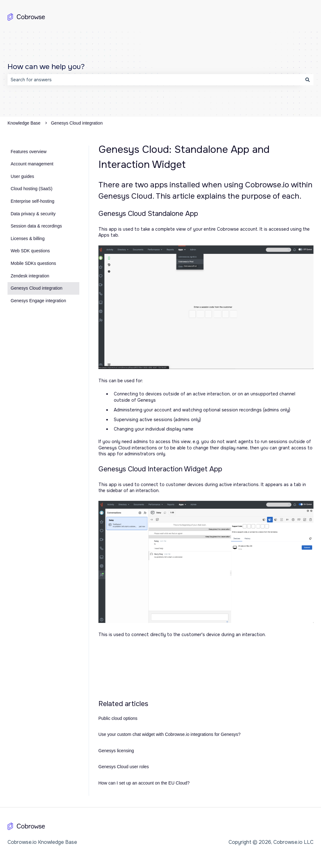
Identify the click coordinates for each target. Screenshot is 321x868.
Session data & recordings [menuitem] (36, 226)
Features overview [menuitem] (29, 152)
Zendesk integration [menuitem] (30, 276)
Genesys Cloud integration (77, 123)
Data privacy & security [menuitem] (33, 214)
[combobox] (155, 80)
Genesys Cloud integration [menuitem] (37, 288)
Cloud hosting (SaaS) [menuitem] (32, 189)
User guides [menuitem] (22, 176)
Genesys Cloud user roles (124, 767)
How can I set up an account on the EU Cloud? (144, 783)
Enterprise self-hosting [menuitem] (32, 201)
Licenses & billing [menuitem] (28, 238)
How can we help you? (46, 67)
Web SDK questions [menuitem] (30, 251)
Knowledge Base (24, 123)
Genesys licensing (116, 751)
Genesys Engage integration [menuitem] (38, 301)
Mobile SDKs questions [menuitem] (33, 263)
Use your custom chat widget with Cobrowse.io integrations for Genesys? (170, 734)
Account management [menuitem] (32, 164)
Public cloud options (118, 718)
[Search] (308, 80)
